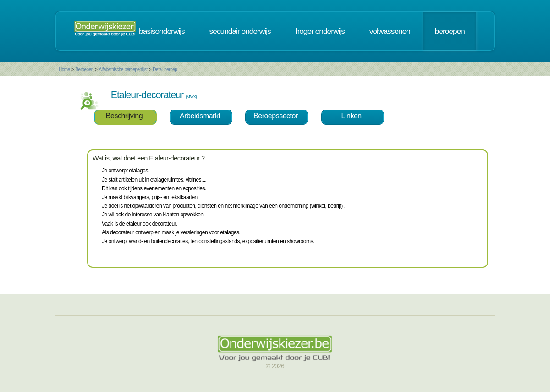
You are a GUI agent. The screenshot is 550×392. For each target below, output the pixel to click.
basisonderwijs (162, 31)
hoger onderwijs (320, 31)
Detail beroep (165, 69)
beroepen (450, 31)
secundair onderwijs (240, 31)
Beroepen (84, 69)
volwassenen (390, 31)
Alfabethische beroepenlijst (123, 69)
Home (64, 69)
